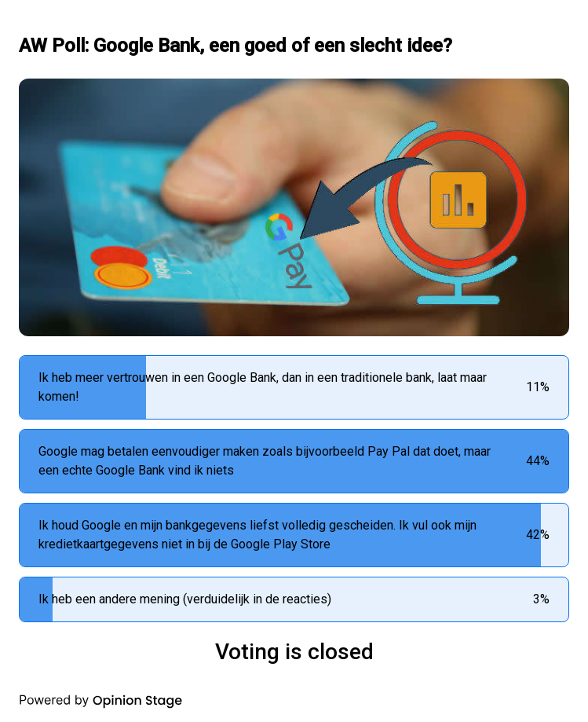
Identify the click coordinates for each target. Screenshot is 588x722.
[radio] (294, 387)
